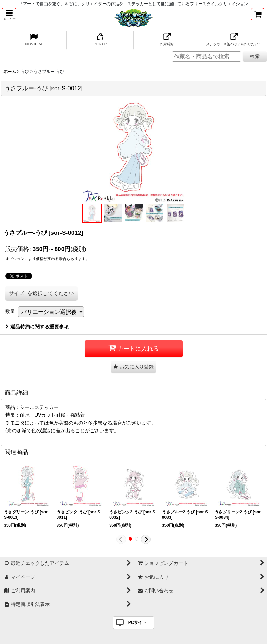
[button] (9, 15)
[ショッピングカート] (258, 14)
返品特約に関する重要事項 (37, 327)
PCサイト (137, 622)
